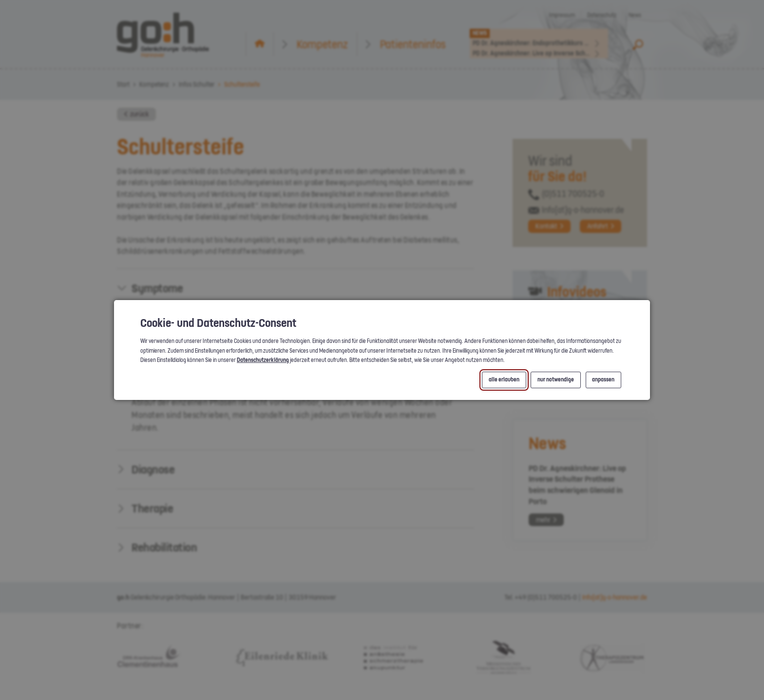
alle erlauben (504, 380)
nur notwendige (556, 380)
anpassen (603, 380)
